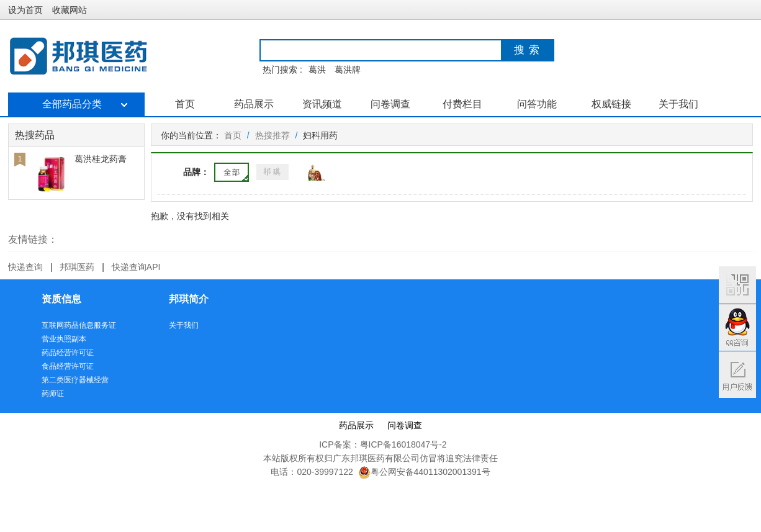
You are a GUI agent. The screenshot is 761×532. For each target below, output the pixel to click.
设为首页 (25, 10)
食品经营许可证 (68, 366)
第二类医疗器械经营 (75, 380)
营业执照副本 (64, 339)
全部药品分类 (76, 104)
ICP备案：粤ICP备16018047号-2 (383, 444)
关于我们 (678, 104)
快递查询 (25, 267)
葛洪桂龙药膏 (101, 159)
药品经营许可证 (68, 353)
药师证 (53, 394)
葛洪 (317, 70)
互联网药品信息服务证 (79, 325)
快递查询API (136, 267)
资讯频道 (322, 104)
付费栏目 (462, 104)
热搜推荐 (272, 135)
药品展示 (254, 104)
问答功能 (537, 104)
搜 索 (527, 50)
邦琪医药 (77, 267)
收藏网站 (70, 10)
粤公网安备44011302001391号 (424, 472)
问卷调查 (390, 104)
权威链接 (611, 104)
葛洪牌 (348, 70)
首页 (185, 104)
